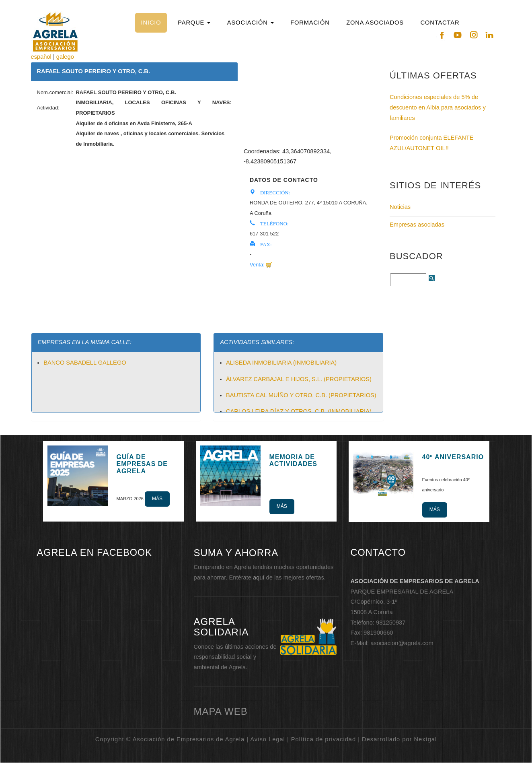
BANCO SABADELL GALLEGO (85, 363)
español (41, 57)
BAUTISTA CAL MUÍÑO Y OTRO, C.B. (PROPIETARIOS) (301, 395)
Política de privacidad (324, 739)
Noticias (400, 207)
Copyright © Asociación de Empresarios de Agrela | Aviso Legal (190, 739)
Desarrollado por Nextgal (399, 739)
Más (157, 499)
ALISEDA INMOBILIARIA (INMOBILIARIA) (281, 363)
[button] (194, 23)
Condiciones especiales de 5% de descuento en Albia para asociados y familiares (438, 107)
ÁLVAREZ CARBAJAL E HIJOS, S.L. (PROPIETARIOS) (299, 379)
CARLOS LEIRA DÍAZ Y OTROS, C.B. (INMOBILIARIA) (299, 411)
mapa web (221, 711)
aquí (259, 577)
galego (65, 57)
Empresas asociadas (417, 225)
